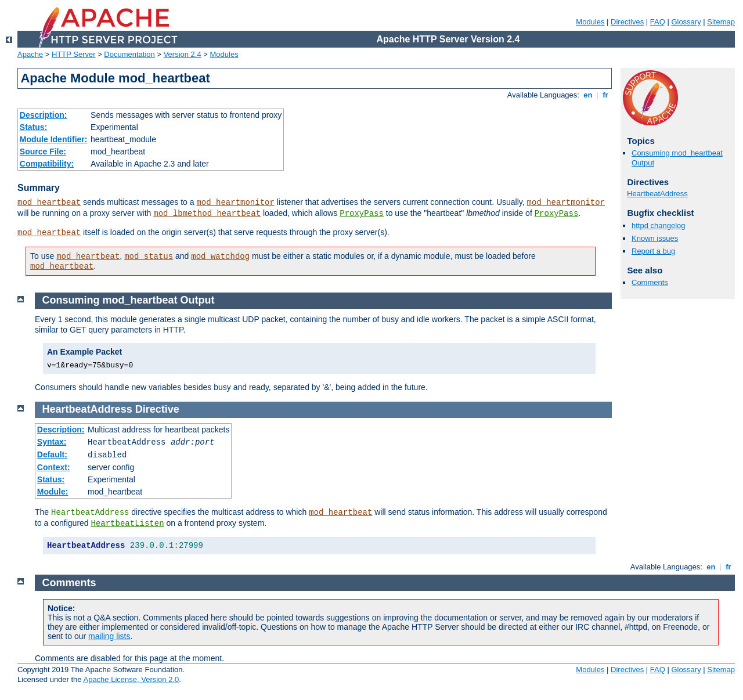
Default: (52, 454)
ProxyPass (362, 214)
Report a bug (653, 251)
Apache (30, 54)
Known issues (655, 238)
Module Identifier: (54, 139)
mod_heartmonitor (235, 203)
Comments (650, 282)
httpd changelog (659, 225)
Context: (54, 467)
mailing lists (109, 636)
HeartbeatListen (128, 524)
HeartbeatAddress (657, 194)
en (588, 95)
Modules (590, 22)
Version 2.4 (183, 54)
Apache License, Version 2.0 (131, 679)
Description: (44, 115)
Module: (53, 492)
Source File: (43, 151)
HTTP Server (74, 54)
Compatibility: (47, 164)
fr (606, 95)
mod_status (149, 257)
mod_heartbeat (49, 203)
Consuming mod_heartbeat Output (129, 300)
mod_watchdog (220, 257)
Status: (33, 127)
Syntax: (52, 442)
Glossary (686, 22)
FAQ (658, 22)
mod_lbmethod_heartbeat (207, 214)
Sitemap (721, 22)
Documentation (129, 54)
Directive (157, 409)
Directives (627, 22)
